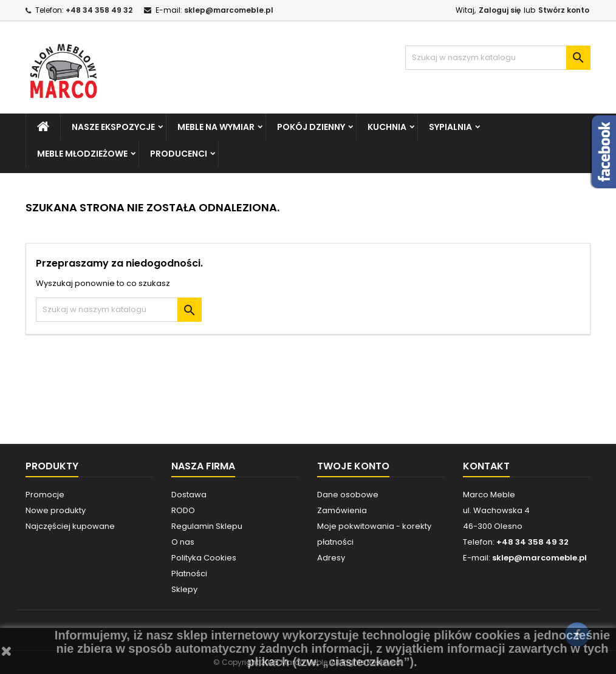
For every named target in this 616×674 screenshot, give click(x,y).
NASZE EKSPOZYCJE (113, 127)
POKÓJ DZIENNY (311, 127)
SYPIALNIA (450, 127)
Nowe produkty (56, 510)
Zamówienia (342, 510)
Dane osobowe (348, 495)
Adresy (331, 558)
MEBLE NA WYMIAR (216, 127)
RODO (183, 510)
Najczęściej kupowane (70, 526)
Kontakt (486, 466)
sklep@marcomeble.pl (229, 10)
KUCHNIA (387, 127)
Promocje (45, 495)
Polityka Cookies (204, 558)
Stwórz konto (564, 10)
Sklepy (184, 589)
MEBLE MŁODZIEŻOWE (82, 154)
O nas (183, 542)
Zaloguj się (500, 10)
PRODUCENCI (179, 154)
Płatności (189, 574)
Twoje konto (353, 466)
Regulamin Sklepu (207, 526)
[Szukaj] (498, 58)
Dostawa (189, 495)
